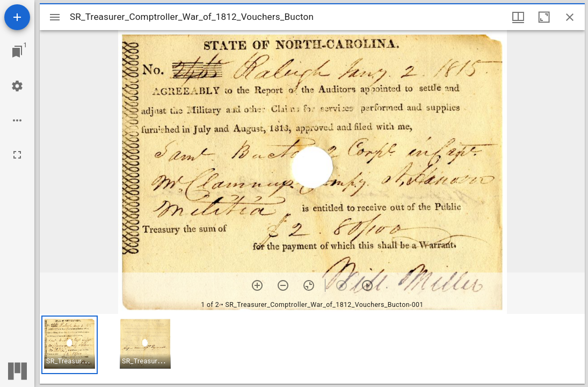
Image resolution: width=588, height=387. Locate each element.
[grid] (312, 349)
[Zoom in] (257, 285)
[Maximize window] (544, 17)
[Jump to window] (17, 52)
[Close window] (570, 17)
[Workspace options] (17, 120)
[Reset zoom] (309, 285)
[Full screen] (17, 155)
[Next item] (367, 285)
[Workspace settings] (17, 86)
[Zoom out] (283, 285)
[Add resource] (17, 17)
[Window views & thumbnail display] (518, 17)
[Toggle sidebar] (55, 17)
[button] (70, 345)
